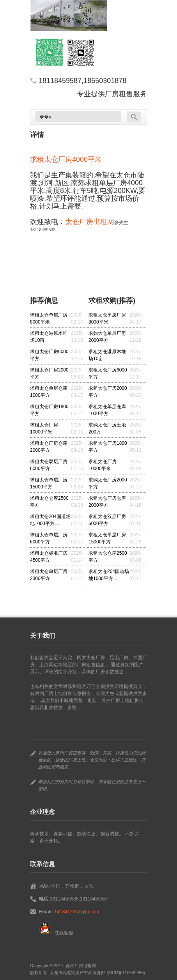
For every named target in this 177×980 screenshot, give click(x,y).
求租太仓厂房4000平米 (66, 159)
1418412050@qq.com (77, 912)
